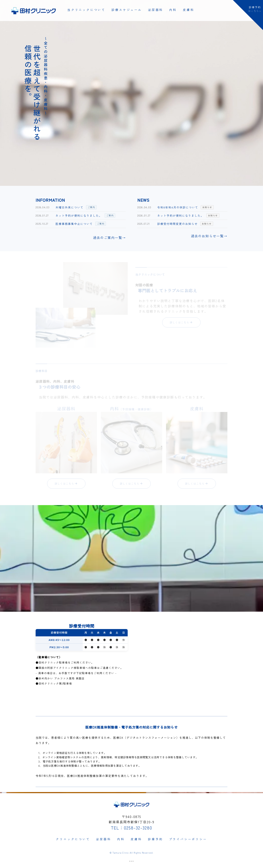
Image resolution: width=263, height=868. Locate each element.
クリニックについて (73, 838)
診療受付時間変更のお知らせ (177, 224)
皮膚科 (188, 10)
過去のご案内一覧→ (109, 237)
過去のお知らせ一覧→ (209, 236)
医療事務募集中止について (74, 224)
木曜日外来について (69, 207)
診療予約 (156, 838)
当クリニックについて (86, 10)
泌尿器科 (156, 10)
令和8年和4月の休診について (178, 207)
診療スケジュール (127, 10)
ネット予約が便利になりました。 (79, 215)
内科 (173, 10)
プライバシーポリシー (188, 838)
